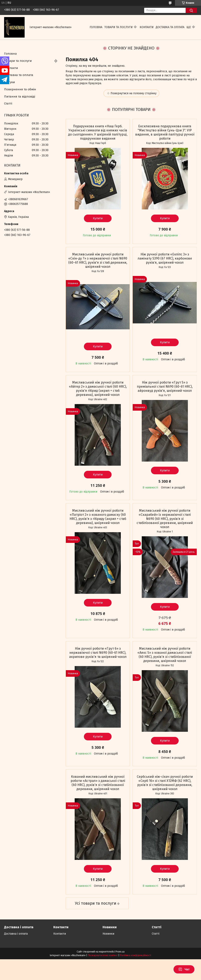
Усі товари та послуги (96, 903)
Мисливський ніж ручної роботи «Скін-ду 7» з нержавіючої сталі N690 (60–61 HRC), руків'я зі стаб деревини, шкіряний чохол (98, 260)
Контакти (147, 27)
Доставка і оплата (16, 934)
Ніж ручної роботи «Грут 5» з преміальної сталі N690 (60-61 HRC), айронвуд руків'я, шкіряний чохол (165, 387)
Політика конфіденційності (136, 955)
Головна (96, 27)
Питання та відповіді (20, 97)
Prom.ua (120, 952)
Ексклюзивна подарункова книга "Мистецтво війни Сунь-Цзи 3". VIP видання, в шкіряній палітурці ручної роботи (165, 132)
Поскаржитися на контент (103, 955)
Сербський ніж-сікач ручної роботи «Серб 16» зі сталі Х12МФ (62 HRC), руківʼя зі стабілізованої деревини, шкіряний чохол (165, 783)
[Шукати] (191, 10)
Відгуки (10, 82)
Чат (184, 969)
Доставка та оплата (170, 27)
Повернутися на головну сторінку (134, 93)
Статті (8, 103)
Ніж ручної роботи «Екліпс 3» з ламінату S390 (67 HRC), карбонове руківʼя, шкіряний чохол (165, 258)
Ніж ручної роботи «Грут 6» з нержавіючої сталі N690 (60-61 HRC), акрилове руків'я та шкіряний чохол (98, 653)
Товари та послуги (119, 27)
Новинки (108, 934)
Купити (98, 218)
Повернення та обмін (20, 89)
